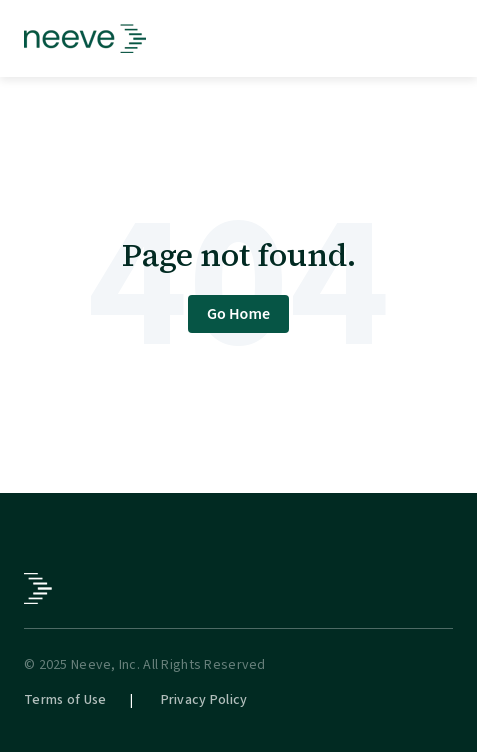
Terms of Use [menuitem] (65, 700)
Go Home (238, 314)
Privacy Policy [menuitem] (204, 700)
